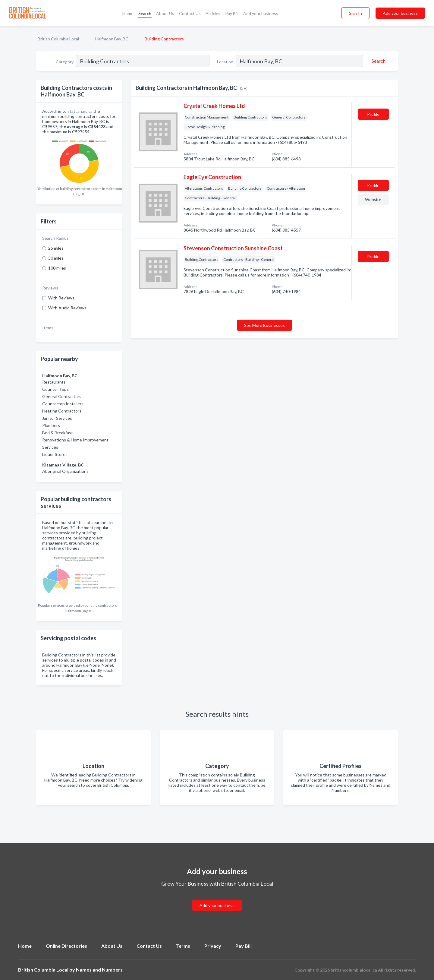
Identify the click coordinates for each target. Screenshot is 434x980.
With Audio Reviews (67, 308)
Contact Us (190, 13)
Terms (183, 946)
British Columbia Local (58, 39)
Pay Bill (232, 13)
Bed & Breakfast (58, 433)
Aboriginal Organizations (65, 471)
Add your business (261, 13)
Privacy (213, 946)
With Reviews (61, 298)
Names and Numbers (99, 970)
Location (225, 62)
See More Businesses (264, 325)
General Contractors (62, 396)
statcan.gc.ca (80, 111)
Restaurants (54, 382)
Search (145, 13)
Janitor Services (57, 418)
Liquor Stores (55, 454)
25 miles (56, 248)
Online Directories (66, 946)
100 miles (57, 268)
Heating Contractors (62, 411)
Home (128, 13)
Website (373, 199)
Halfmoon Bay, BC (112, 39)
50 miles (56, 258)
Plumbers (51, 425)
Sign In (355, 13)
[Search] (378, 61)
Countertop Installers (63, 404)
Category (65, 62)
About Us (165, 13)
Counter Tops (55, 389)
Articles (213, 13)
